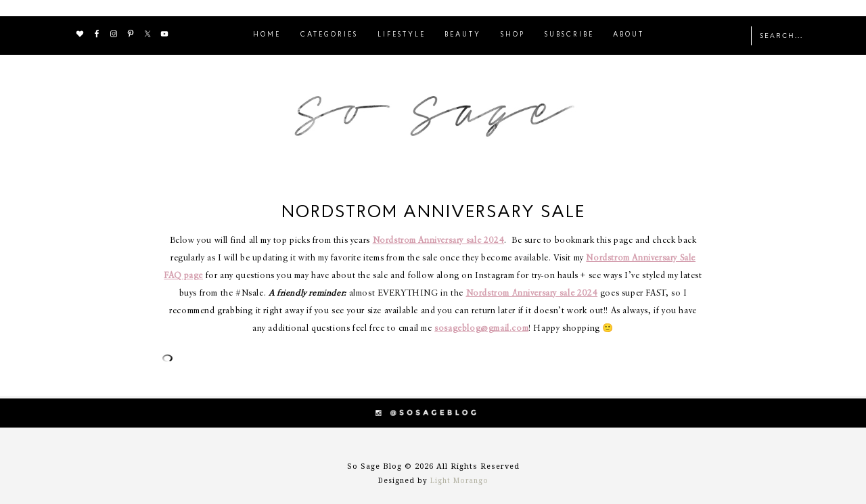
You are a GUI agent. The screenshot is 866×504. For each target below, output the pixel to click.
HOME (267, 35)
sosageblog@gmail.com (481, 328)
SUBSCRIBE (569, 35)
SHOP (513, 35)
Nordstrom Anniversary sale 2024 (439, 240)
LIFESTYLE (402, 35)
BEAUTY (463, 35)
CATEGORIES (329, 35)
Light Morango (459, 481)
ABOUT (629, 35)
